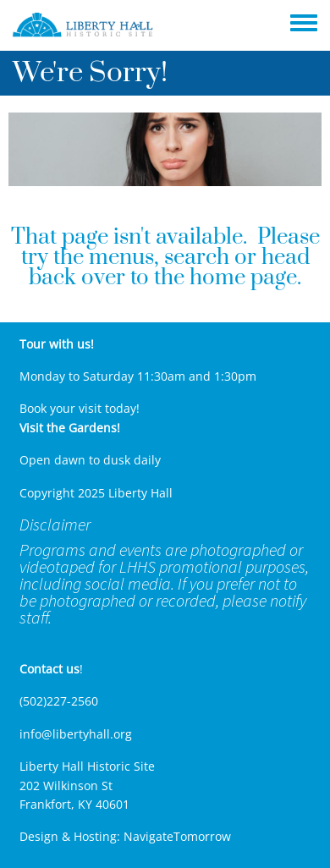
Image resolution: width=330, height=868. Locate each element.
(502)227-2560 (59, 701)
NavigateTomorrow (177, 836)
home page (243, 278)
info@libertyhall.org (76, 734)
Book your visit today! (80, 408)
